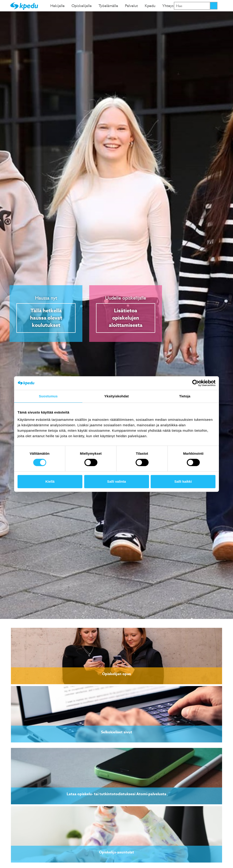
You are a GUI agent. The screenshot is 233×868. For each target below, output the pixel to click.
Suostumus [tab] (48, 396)
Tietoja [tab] (185, 396)
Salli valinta (117, 481)
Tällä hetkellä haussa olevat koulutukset (46, 318)
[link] (116, 656)
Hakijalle (57, 6)
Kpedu (150, 6)
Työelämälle (108, 6)
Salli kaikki (183, 481)
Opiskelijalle (82, 6)
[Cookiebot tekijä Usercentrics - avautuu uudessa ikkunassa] (196, 383)
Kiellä (50, 481)
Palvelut (131, 6)
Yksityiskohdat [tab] (116, 396)
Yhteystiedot (173, 6)
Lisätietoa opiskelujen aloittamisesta (126, 318)
